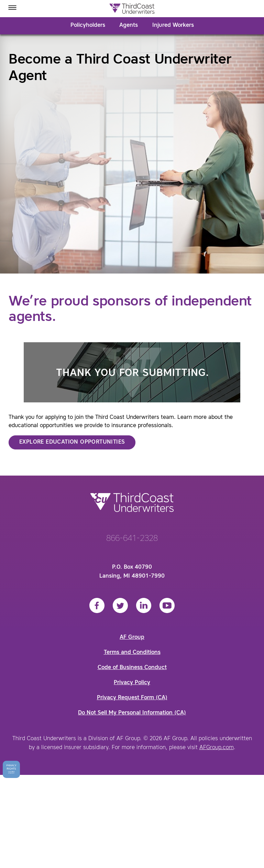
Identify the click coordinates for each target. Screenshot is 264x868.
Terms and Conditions (132, 653)
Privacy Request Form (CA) (132, 698)
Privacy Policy (132, 683)
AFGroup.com (217, 748)
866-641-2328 (132, 539)
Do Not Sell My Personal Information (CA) (132, 713)
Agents (129, 25)
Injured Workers (173, 25)
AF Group (132, 637)
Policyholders (88, 25)
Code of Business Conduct (132, 668)
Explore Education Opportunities (72, 442)
